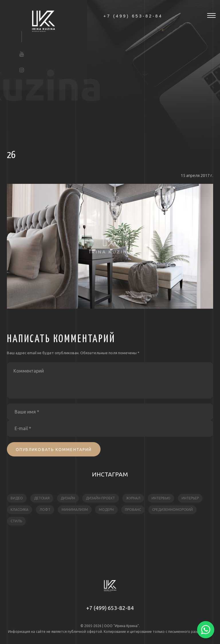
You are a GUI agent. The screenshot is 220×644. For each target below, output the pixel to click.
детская (42, 498)
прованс (133, 510)
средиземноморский (172, 510)
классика (19, 510)
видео (17, 498)
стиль (16, 521)
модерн (106, 510)
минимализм (75, 510)
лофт (45, 510)
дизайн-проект (100, 498)
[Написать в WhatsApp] (206, 630)
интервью (161, 498)
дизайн (68, 498)
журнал (133, 498)
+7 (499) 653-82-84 (110, 608)
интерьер (190, 498)
